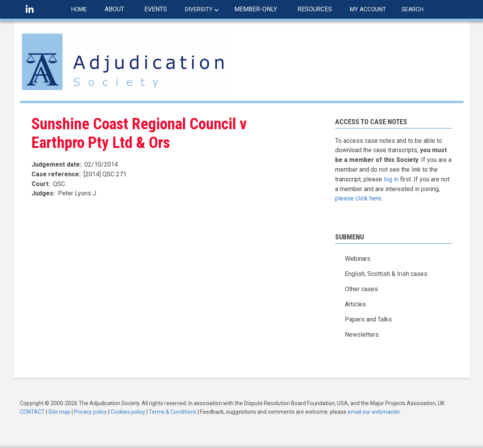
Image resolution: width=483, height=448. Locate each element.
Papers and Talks (368, 319)
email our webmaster (374, 412)
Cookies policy (128, 412)
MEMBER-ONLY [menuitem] (256, 9)
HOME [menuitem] (79, 9)
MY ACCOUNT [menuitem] (368, 9)
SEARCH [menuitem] (413, 9)
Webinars (358, 259)
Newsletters (362, 335)
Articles (355, 304)
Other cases (361, 289)
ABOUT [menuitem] (114, 9)
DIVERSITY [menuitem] (199, 9)
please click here (358, 198)
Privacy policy (90, 412)
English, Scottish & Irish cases (386, 274)
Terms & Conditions (173, 412)
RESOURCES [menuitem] (315, 9)
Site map (59, 412)
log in (391, 179)
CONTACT (32, 412)
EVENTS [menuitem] (156, 9)
